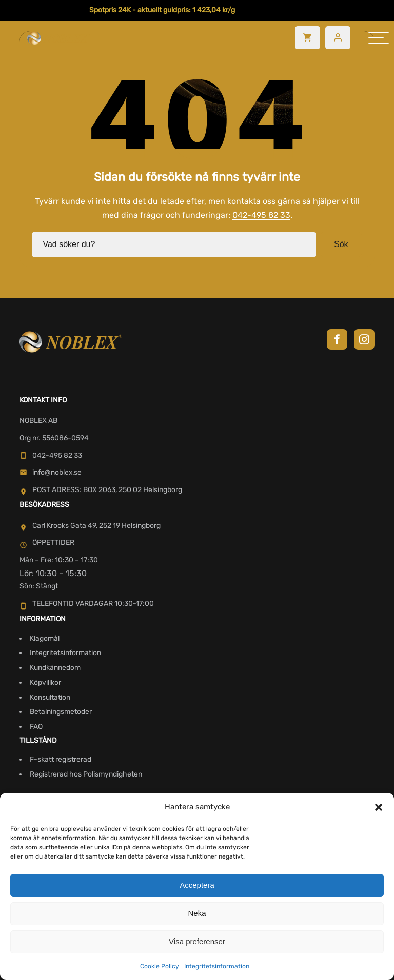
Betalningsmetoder (61, 711)
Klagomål (45, 637)
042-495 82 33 (261, 215)
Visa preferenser (197, 941)
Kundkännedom (55, 667)
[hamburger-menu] (379, 38)
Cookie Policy (160, 966)
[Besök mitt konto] (338, 38)
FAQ (36, 726)
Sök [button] (341, 244)
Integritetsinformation (217, 966)
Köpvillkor (45, 681)
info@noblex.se (51, 472)
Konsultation (50, 696)
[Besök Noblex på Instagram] (364, 338)
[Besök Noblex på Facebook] (337, 338)
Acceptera (197, 885)
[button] (379, 807)
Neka (197, 913)
